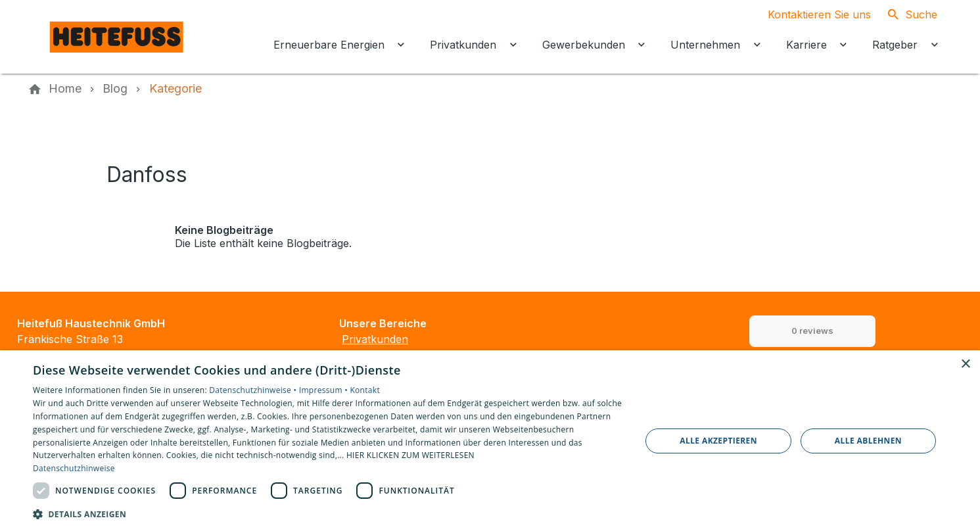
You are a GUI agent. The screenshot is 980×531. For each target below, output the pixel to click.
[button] (328, 514)
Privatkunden (375, 339)
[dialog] (490, 441)
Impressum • (325, 390)
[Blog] (115, 89)
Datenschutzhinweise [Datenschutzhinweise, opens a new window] (74, 468)
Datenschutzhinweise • (254, 390)
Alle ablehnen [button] (868, 441)
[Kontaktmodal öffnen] (809, 14)
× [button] (965, 364)
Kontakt (365, 390)
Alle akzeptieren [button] (718, 441)
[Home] (65, 89)
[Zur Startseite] (117, 37)
